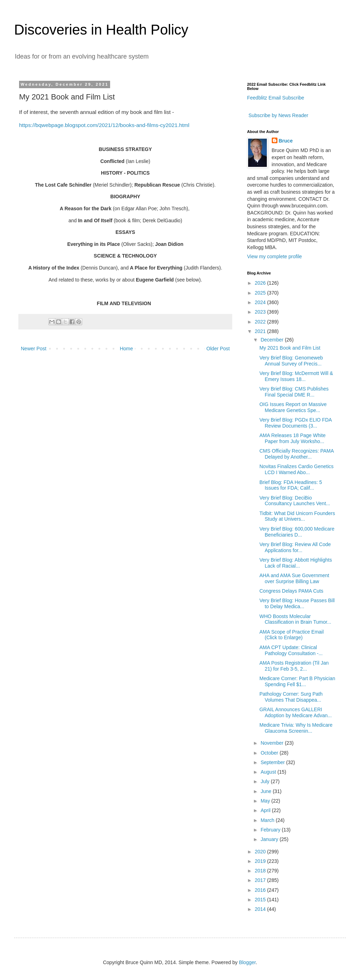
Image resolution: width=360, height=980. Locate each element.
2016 (261, 890)
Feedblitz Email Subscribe (276, 98)
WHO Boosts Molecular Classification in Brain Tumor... (295, 619)
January (270, 839)
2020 (261, 852)
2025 (261, 293)
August (269, 772)
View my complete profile (274, 256)
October (270, 753)
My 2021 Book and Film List (290, 348)
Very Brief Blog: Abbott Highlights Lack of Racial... (296, 563)
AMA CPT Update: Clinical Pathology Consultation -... (291, 650)
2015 (261, 900)
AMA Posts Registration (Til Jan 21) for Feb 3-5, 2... (294, 666)
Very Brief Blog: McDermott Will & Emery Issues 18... (296, 376)
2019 (261, 861)
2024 (261, 302)
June (266, 791)
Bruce (286, 141)
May (266, 801)
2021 (261, 331)
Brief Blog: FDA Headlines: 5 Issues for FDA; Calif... (291, 485)
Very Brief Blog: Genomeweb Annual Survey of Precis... (291, 361)
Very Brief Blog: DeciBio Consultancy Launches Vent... (295, 501)
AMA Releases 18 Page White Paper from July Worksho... (293, 438)
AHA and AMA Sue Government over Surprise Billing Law (294, 578)
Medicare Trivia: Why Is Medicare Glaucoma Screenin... (296, 728)
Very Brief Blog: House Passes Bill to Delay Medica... (297, 603)
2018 (261, 871)
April (266, 810)
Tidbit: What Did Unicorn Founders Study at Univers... (297, 516)
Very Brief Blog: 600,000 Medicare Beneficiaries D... (297, 532)
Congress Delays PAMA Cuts (291, 591)
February (271, 830)
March (268, 820)
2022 (261, 322)
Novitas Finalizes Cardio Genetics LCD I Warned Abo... (296, 469)
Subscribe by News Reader (278, 115)
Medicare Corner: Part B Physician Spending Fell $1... (297, 681)
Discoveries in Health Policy (101, 30)
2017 (261, 880)
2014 (261, 909)
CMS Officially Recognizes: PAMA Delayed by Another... (296, 454)
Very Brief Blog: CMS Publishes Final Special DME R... (294, 392)
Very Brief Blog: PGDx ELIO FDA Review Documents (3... (296, 423)
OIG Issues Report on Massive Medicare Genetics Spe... (293, 407)
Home (126, 349)
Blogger (247, 962)
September (273, 762)
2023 (261, 312)
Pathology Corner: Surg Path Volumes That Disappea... (291, 697)
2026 (261, 283)
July (266, 781)
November (272, 743)
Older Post (218, 349)
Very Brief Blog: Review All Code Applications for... (295, 547)
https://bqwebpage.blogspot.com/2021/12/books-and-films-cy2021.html (104, 125)
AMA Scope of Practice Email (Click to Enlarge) (292, 635)
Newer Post (34, 349)
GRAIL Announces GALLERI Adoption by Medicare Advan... (296, 712)
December (272, 340)
